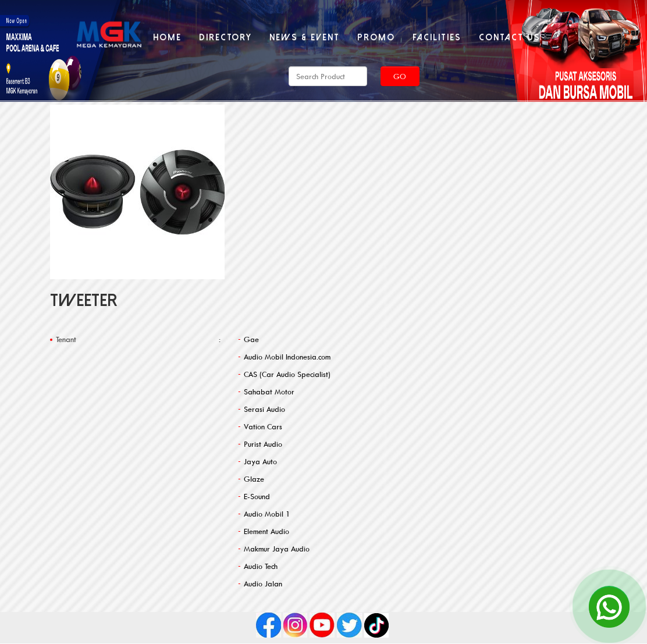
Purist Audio (263, 444)
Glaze (254, 479)
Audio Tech (261, 566)
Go (400, 76)
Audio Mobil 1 (267, 514)
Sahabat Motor (269, 392)
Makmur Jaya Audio (277, 549)
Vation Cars (263, 426)
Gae (251, 339)
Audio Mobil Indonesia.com (287, 357)
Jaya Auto (260, 461)
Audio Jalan (263, 583)
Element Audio (266, 531)
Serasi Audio (264, 409)
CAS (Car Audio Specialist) (287, 374)
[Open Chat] (609, 606)
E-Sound (257, 496)
